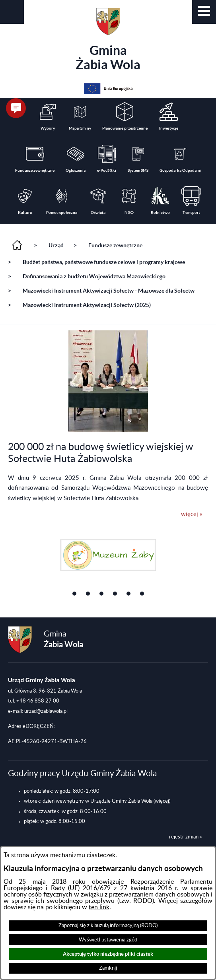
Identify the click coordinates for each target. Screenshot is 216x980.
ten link (99, 907)
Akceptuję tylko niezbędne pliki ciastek (108, 954)
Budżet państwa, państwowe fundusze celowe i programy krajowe (104, 262)
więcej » (192, 514)
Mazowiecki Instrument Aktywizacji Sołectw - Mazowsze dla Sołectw (109, 291)
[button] (204, 12)
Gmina (108, 40)
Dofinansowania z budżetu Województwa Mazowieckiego (94, 276)
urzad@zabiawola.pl (46, 711)
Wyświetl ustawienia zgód (108, 940)
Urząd (56, 245)
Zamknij (108, 968)
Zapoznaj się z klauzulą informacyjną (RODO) (108, 926)
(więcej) (162, 801)
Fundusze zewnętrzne (115, 245)
